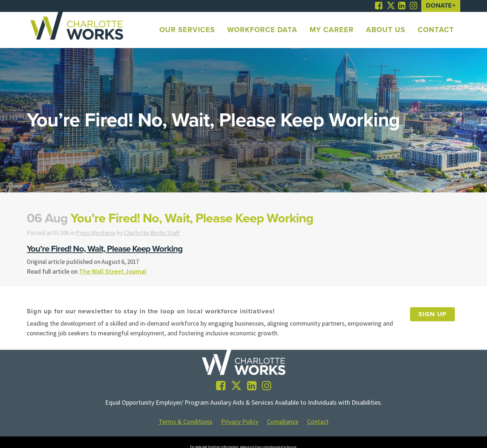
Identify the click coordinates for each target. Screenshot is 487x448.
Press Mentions (102, 233)
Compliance (283, 423)
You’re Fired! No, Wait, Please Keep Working (105, 249)
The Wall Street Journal (113, 272)
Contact (318, 423)
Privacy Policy (240, 423)
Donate (439, 6)
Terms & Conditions (186, 423)
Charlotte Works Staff (161, 233)
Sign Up (432, 315)
